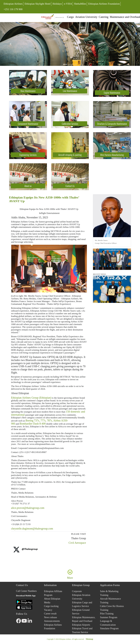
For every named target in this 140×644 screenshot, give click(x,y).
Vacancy (48, 610)
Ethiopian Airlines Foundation (104, 4)
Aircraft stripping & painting (70, 155)
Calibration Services (70, 124)
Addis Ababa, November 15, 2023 (30, 217)
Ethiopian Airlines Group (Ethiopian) (31, 398)
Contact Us (70, 186)
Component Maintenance (28, 124)
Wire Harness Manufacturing (112, 155)
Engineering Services (28, 155)
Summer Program (109, 617)
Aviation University (86, 17)
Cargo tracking (51, 606)
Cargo (70, 17)
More (70, 578)
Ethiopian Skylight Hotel (38, 4)
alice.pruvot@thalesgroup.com (28, 508)
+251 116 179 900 (13, 9)
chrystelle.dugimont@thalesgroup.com (32, 529)
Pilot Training (107, 614)
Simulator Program (109, 628)
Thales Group (78, 538)
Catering (104, 17)
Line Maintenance (70, 91)
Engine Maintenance (112, 93)
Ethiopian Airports (81, 625)
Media (47, 602)
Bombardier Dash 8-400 (33, 424)
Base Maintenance (28, 91)
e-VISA (68, 4)
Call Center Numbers (26, 591)
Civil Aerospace (77, 543)
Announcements (52, 621)
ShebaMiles (80, 4)
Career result (50, 614)
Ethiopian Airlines (13, 4)
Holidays (57, 4)
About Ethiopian (20, 393)
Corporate (77, 591)
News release (50, 617)
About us (28, 186)
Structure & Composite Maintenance (112, 124)
